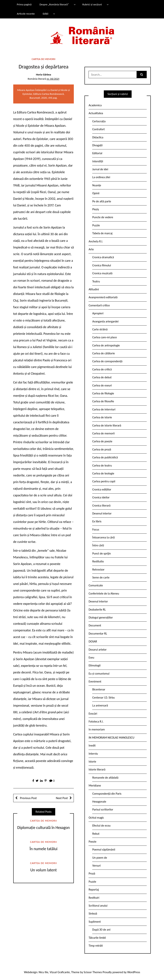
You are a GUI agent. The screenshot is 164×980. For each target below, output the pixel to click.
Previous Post (28, 798)
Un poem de (100, 858)
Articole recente (26, 14)
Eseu (91, 657)
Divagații (97, 145)
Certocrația (99, 121)
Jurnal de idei (100, 169)
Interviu (93, 754)
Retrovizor (98, 569)
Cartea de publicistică (105, 457)
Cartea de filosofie (103, 401)
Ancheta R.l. (96, 241)
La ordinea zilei (101, 177)
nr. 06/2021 (53, 79)
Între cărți (98, 545)
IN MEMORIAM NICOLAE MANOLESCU (111, 738)
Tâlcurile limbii (97, 938)
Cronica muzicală (102, 273)
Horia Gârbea (43, 75)
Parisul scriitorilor (103, 809)
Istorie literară (97, 769)
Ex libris (97, 521)
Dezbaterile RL (97, 610)
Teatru (96, 281)
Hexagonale (99, 802)
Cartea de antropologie (106, 345)
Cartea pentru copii (104, 481)
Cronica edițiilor (102, 489)
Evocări (93, 714)
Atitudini (94, 289)
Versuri (96, 866)
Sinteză (93, 914)
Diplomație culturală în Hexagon (44, 828)
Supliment (95, 922)
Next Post (62, 798)
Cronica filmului (102, 265)
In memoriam (97, 729)
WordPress (134, 972)
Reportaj (94, 890)
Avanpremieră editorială (103, 297)
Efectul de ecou (101, 826)
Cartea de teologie (103, 473)
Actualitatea (96, 113)
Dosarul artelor (98, 650)
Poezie (92, 842)
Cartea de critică (102, 369)
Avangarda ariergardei (105, 321)
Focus (96, 529)
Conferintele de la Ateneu (104, 593)
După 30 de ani (101, 930)
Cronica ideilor (101, 497)
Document (95, 625)
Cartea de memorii (44, 59)
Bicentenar (99, 689)
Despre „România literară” (54, 4)
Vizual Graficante (60, 972)
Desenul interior (102, 513)
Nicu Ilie (43, 972)
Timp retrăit (96, 946)
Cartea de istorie (102, 417)
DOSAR (93, 641)
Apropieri (98, 313)
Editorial (97, 153)
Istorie (92, 762)
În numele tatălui (44, 849)
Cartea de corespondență (107, 361)
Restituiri (94, 898)
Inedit (92, 745)
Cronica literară (101, 505)
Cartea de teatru (102, 465)
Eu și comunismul (99, 674)
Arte (91, 249)
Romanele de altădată (105, 778)
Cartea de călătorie (104, 353)
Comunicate (96, 585)
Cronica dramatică (103, 257)
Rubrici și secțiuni (92, 4)
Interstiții (98, 161)
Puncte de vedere (103, 217)
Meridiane (95, 785)
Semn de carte (101, 577)
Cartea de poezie (102, 441)
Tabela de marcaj (102, 233)
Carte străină (100, 329)
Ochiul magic (96, 818)
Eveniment (95, 681)
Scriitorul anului (98, 906)
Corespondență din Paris (107, 794)
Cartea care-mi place (104, 337)
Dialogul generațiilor (101, 617)
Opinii (96, 193)
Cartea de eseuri (102, 385)
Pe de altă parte (102, 201)
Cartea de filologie (103, 393)
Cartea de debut (102, 377)
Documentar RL (98, 634)
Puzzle (96, 225)
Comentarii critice (99, 305)
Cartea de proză (102, 449)
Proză (92, 873)
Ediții (45, 14)
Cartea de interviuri (104, 409)
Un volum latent (44, 870)
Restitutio (98, 561)
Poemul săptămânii (104, 849)
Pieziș (96, 209)
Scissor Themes (93, 972)
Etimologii (95, 665)
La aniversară (100, 705)
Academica (95, 105)
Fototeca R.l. (96, 721)
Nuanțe (97, 185)
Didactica (98, 137)
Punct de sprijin (102, 553)
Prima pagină (24, 4)
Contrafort (98, 129)
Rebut (96, 834)
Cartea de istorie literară (107, 425)
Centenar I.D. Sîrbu (103, 698)
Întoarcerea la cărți (103, 537)
